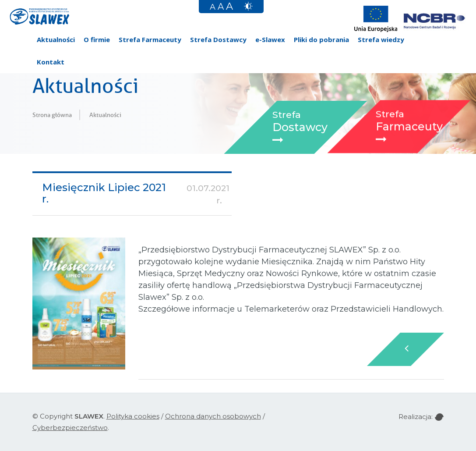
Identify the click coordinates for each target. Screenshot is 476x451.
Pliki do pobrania (321, 39)
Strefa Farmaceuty (150, 39)
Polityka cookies (133, 416)
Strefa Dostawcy (218, 39)
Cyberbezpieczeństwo (70, 428)
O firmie (97, 39)
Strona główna (52, 115)
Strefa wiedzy (381, 39)
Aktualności (56, 39)
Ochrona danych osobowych (213, 416)
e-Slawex (270, 39)
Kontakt (51, 62)
